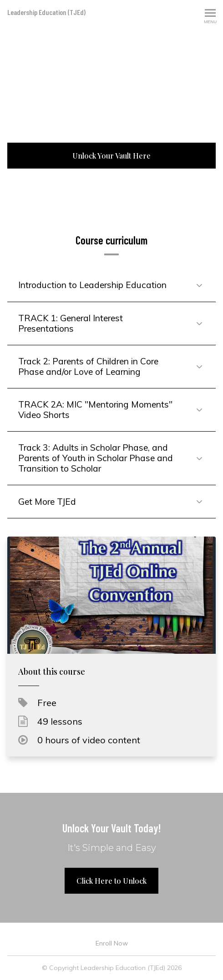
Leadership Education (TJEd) (46, 12)
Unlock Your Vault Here (111, 156)
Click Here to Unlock (111, 881)
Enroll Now (112, 943)
